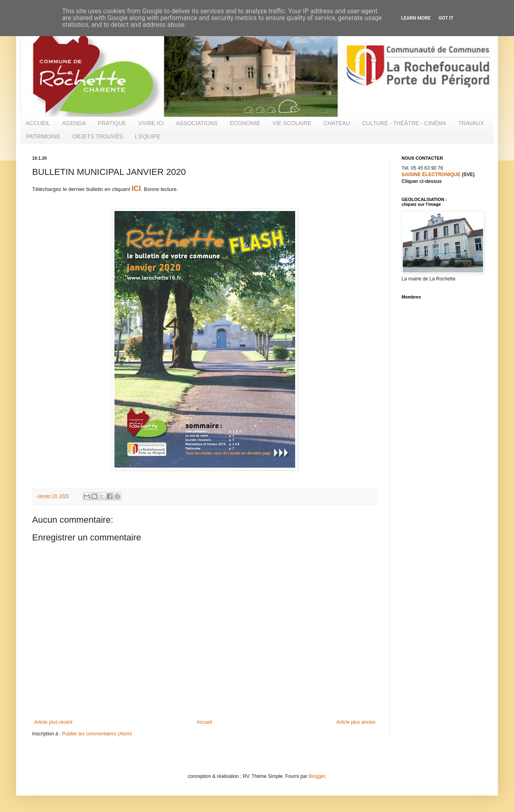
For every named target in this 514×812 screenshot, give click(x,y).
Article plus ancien (356, 722)
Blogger (317, 776)
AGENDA (74, 123)
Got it (446, 18)
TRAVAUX (471, 123)
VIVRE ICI (151, 123)
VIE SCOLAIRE (292, 123)
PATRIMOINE (43, 136)
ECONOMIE (245, 123)
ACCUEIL (38, 123)
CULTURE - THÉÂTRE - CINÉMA (404, 123)
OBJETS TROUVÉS (98, 136)
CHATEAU (337, 123)
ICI (136, 189)
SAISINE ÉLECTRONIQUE (431, 175)
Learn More (416, 18)
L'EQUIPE (148, 136)
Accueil (205, 722)
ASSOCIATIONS (197, 123)
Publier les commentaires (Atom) (97, 734)
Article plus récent (53, 722)
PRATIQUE (112, 123)
